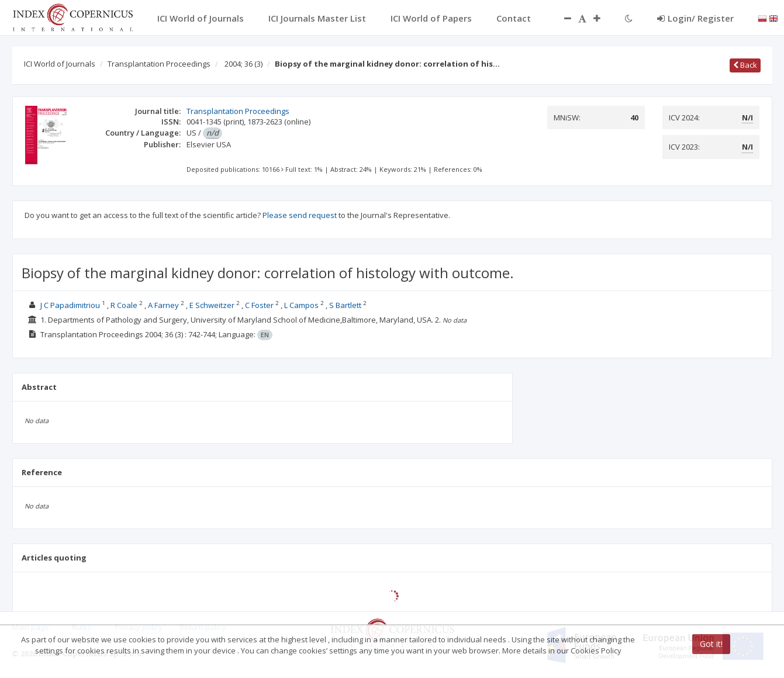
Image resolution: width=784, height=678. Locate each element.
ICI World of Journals (60, 64)
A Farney (163, 305)
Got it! (711, 644)
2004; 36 (244, 64)
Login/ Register (695, 18)
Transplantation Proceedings (159, 64)
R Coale (124, 305)
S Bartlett (345, 305)
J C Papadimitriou (70, 305)
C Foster (259, 305)
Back (745, 65)
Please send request (300, 215)
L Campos (301, 305)
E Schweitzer (212, 305)
